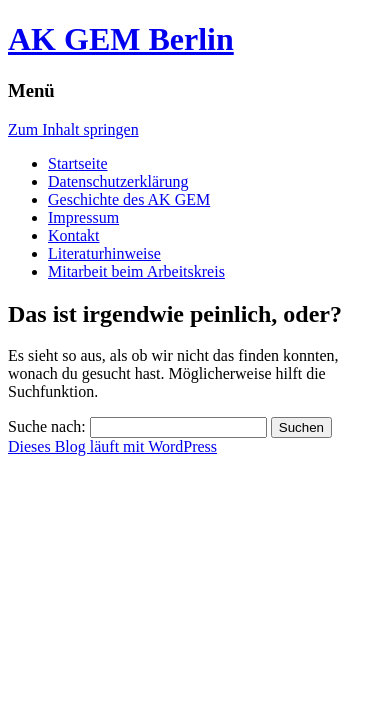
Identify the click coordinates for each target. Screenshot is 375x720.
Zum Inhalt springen (73, 129)
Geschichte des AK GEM (129, 199)
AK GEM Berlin (121, 39)
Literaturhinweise (104, 253)
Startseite (78, 163)
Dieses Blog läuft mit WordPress (112, 446)
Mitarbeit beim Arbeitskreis (136, 271)
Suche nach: (47, 426)
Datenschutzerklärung (118, 181)
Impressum (83, 217)
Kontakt (74, 235)
